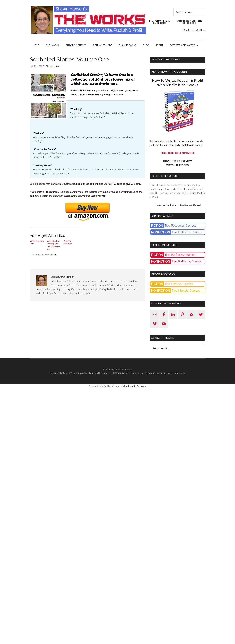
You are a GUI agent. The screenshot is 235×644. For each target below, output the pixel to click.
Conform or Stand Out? (37, 242)
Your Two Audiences (68, 242)
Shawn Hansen (88, 20)
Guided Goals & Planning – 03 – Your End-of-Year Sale (54, 245)
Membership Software (135, 386)
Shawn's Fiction (49, 255)
